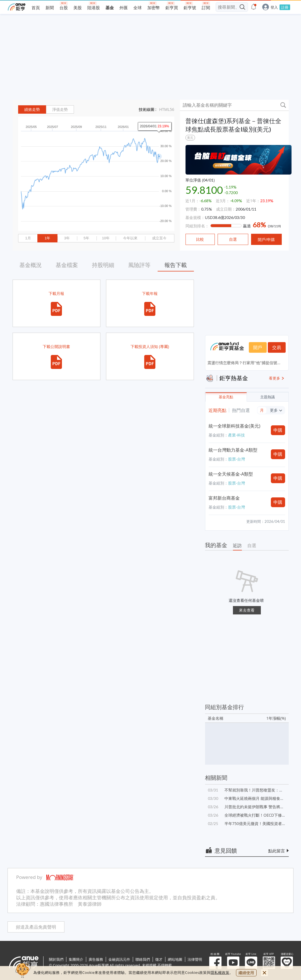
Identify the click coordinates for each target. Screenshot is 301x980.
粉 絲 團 (215, 963)
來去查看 (247, 610)
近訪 (237, 545)
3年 (67, 238)
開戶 (258, 347)
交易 (277, 347)
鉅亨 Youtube (233, 963)
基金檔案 (67, 265)
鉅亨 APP (269, 963)
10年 (106, 238)
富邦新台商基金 (224, 498)
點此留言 (277, 851)
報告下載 (176, 265)
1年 (47, 238)
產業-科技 (237, 435)
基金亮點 (226, 397)
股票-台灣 (237, 459)
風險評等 (139, 265)
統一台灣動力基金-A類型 (233, 450)
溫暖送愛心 (287, 963)
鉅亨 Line (251, 963)
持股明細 (103, 265)
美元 (190, 138)
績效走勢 (32, 109)
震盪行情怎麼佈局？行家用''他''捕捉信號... (244, 363)
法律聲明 (195, 959)
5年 (86, 238)
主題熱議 (268, 397)
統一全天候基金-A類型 (231, 474)
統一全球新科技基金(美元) (234, 426)
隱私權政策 (220, 972)
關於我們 (56, 959)
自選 (252, 545)
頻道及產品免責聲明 (36, 927)
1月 (28, 238)
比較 (200, 239)
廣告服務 (96, 959)
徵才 (159, 959)
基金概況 (31, 265)
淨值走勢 (60, 109)
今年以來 (130, 238)
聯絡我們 (143, 959)
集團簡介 (76, 959)
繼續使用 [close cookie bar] (246, 973)
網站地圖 (175, 959)
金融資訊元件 (119, 959)
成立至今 (159, 238)
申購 (278, 430)
